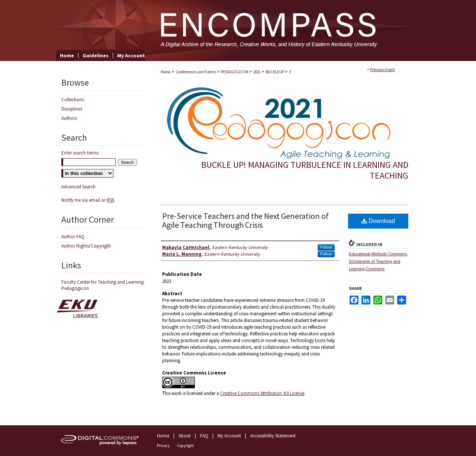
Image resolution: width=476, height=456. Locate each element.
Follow (326, 247)
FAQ (204, 436)
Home (165, 72)
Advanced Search (78, 187)
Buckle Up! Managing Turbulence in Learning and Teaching (305, 170)
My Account (229, 436)
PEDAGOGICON (235, 72)
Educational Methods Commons (378, 254)
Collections (73, 100)
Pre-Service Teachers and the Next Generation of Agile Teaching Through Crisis (245, 220)
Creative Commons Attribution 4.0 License (262, 393)
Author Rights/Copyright (86, 246)
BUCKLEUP (275, 72)
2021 (257, 72)
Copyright (185, 446)
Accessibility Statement (273, 436)
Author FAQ (73, 237)
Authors (69, 118)
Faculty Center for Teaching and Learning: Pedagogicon (103, 285)
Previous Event (382, 70)
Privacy (163, 446)
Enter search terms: (80, 153)
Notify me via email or (88, 200)
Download (378, 221)
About (185, 436)
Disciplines (72, 109)
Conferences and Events (196, 72)
